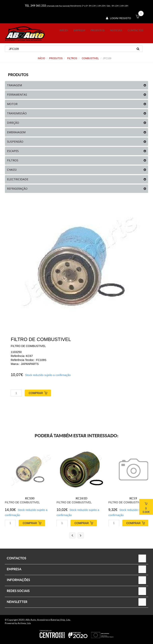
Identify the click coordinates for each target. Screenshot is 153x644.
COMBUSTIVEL (90, 58)
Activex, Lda (24, 623)
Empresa (79, 30)
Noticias (116, 30)
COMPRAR (40, 393)
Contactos (135, 30)
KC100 (30, 498)
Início (64, 30)
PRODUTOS (98, 30)
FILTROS (72, 58)
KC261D (81, 498)
